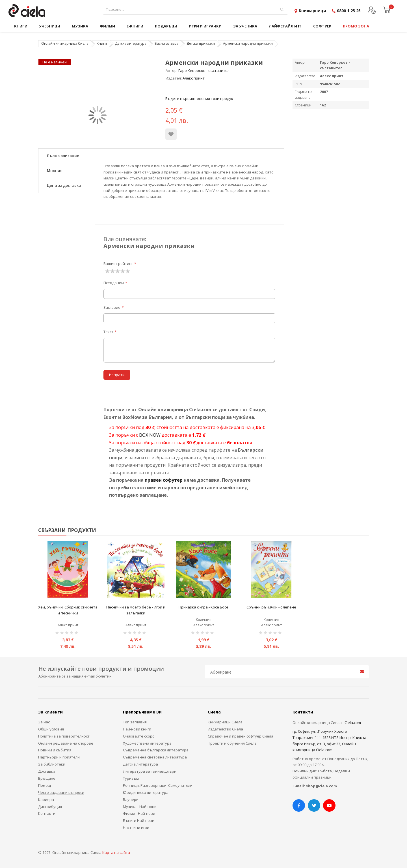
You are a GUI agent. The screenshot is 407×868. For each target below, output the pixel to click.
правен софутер (164, 480)
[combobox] (195, 9)
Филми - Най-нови (139, 813)
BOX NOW (150, 435)
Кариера (46, 800)
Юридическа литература (146, 792)
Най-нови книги (137, 729)
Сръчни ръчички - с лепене (271, 607)
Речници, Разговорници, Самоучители (158, 785)
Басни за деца (166, 43)
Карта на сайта (116, 852)
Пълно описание (63, 156)
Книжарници (312, 11)
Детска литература (131, 43)
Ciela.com (353, 723)
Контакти (47, 813)
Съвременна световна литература (155, 757)
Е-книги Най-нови (139, 820)
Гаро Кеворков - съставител (204, 70)
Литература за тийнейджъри (150, 771)
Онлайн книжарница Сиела (65, 43)
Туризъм (131, 778)
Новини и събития (55, 750)
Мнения (55, 170)
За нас (44, 722)
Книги (102, 43)
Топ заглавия (135, 722)
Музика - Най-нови (140, 807)
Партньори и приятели (59, 757)
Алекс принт (194, 78)
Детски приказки (201, 43)
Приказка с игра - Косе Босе (203, 607)
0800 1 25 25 (349, 11)
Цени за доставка (64, 185)
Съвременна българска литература (156, 750)
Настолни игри (136, 828)
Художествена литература (147, 743)
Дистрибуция (50, 807)
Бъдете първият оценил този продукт (200, 98)
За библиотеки (52, 764)
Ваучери (131, 800)
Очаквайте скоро (139, 736)
